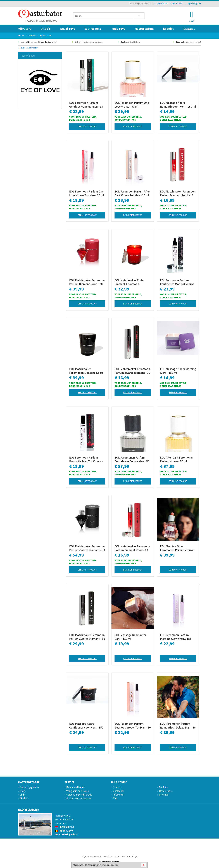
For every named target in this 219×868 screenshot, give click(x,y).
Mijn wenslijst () (193, 4)
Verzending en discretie (79, 795)
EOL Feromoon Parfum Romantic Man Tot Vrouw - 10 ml (86, 459)
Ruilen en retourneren (78, 798)
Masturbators (144, 29)
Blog (22, 791)
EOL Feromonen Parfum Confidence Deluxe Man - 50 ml (132, 459)
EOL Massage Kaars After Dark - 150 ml (130, 637)
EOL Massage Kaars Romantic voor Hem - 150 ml (178, 105)
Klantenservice (161, 4)
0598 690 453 (64, 827)
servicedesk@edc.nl (66, 834)
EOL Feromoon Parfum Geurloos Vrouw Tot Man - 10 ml (133, 726)
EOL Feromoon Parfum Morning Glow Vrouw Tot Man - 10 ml (176, 637)
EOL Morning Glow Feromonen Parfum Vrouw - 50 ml (177, 548)
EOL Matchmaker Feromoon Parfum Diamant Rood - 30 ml (87, 282)
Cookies (163, 787)
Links (23, 795)
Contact (117, 787)
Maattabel (118, 791)
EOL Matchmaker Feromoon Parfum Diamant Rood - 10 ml (178, 193)
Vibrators (25, 29)
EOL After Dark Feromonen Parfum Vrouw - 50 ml (177, 459)
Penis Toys (118, 29)
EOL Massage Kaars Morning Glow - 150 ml (178, 371)
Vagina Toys (93, 29)
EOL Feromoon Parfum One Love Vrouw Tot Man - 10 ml (87, 193)
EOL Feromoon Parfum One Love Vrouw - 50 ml (132, 105)
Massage (189, 29)
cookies (115, 865)
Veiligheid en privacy (78, 791)
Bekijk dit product (87, 126)
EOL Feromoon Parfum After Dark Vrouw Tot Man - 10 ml (132, 193)
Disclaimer (108, 856)
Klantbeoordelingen (130, 856)
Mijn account (176, 4)
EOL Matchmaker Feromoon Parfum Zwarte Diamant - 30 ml (87, 548)
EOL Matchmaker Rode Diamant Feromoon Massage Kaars (129, 282)
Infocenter (119, 795)
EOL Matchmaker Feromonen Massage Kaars (86, 371)
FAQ (115, 798)
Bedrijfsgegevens (29, 787)
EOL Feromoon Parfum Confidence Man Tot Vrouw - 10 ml (178, 282)
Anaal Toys (68, 29)
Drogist (168, 29)
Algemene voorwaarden (92, 856)
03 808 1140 (64, 831)
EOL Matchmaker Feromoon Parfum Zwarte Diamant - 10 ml (132, 371)
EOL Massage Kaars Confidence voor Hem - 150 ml (86, 726)
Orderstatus (166, 791)
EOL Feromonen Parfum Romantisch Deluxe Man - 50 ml (178, 726)
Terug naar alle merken (28, 48)
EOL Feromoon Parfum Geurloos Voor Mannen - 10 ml (86, 105)
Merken (24, 798)
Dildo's (46, 29)
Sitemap (164, 795)
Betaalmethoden (76, 787)
